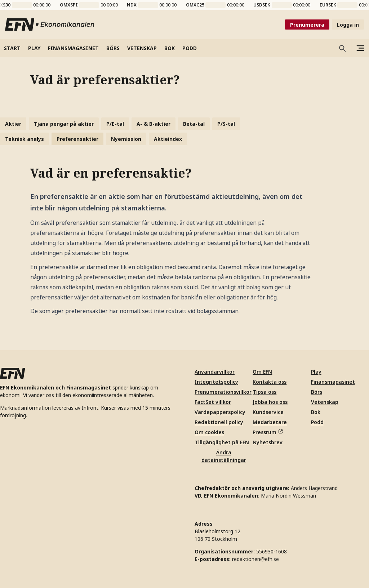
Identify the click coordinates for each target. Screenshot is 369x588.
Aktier (13, 124)
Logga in (348, 25)
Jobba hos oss (270, 402)
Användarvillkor (215, 372)
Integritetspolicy (216, 382)
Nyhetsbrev (268, 442)
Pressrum (267, 432)
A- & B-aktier (154, 124)
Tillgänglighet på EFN (222, 442)
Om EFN (262, 372)
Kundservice (268, 412)
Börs (317, 392)
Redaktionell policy (219, 422)
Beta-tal (194, 124)
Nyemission (126, 139)
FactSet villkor (213, 402)
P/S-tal (226, 124)
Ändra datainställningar (224, 456)
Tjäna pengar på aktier (64, 124)
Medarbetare (270, 422)
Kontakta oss (270, 382)
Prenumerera (307, 25)
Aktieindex (168, 139)
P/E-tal (115, 124)
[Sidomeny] (360, 48)
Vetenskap (325, 402)
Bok (316, 412)
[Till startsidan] (50, 24)
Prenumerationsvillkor (223, 392)
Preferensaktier (77, 139)
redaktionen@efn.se (255, 559)
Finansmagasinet (333, 382)
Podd (317, 422)
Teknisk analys (25, 139)
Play (316, 372)
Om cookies (209, 432)
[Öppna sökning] (342, 48)
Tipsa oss (264, 392)
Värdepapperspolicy (220, 412)
